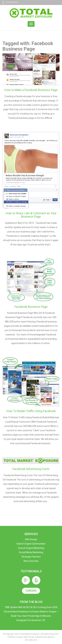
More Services (31, 561)
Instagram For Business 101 (31, 620)
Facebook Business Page (31, 307)
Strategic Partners (31, 557)
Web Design (31, 539)
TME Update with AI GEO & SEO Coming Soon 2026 (31, 607)
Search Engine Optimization (31, 544)
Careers (31, 591)
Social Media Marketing (31, 552)
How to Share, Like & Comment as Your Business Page (31, 215)
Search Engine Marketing (31, 548)
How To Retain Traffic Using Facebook (31, 411)
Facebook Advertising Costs (31, 469)
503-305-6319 (12, 2)
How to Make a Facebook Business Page (31, 90)
